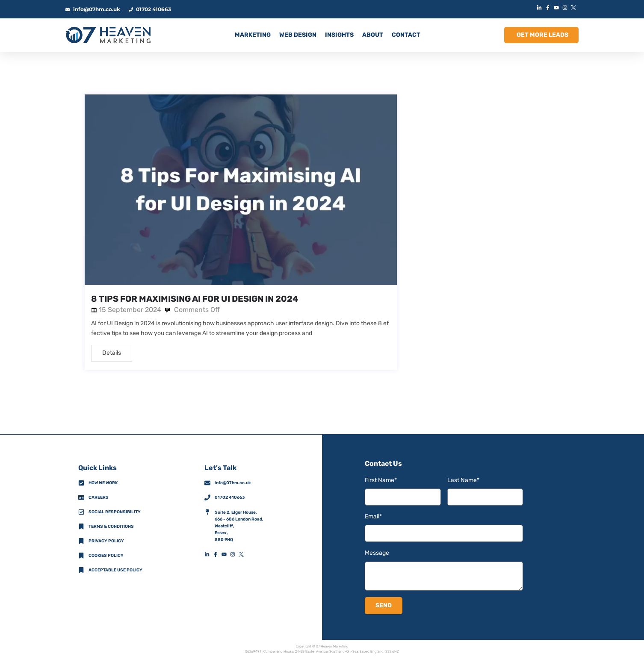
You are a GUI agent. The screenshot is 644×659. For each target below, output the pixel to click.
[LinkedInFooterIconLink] (209, 554)
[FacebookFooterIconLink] (217, 554)
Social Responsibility (115, 512)
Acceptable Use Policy (115, 570)
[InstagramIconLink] (566, 8)
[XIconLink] (574, 8)
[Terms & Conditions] (81, 527)
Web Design (298, 35)
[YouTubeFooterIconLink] (226, 554)
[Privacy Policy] (81, 541)
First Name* (381, 480)
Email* (373, 516)
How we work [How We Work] (103, 483)
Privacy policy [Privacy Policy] (106, 541)
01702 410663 (230, 497)
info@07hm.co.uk (233, 483)
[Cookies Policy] (81, 556)
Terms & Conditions (111, 527)
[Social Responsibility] (81, 512)
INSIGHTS (339, 35)
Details (112, 353)
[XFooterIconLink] (243, 554)
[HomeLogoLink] (108, 35)
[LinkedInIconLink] (540, 8)
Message (377, 553)
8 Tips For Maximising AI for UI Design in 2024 (195, 299)
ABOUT (373, 35)
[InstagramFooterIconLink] (234, 554)
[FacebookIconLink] (549, 8)
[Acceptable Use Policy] (81, 570)
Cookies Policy (106, 556)
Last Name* (463, 480)
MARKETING (253, 35)
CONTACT (406, 35)
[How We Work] (81, 483)
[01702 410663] (207, 497)
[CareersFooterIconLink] (81, 497)
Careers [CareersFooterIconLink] (99, 497)
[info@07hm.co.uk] (207, 483)
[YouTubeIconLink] (557, 8)
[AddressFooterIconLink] (207, 512)
